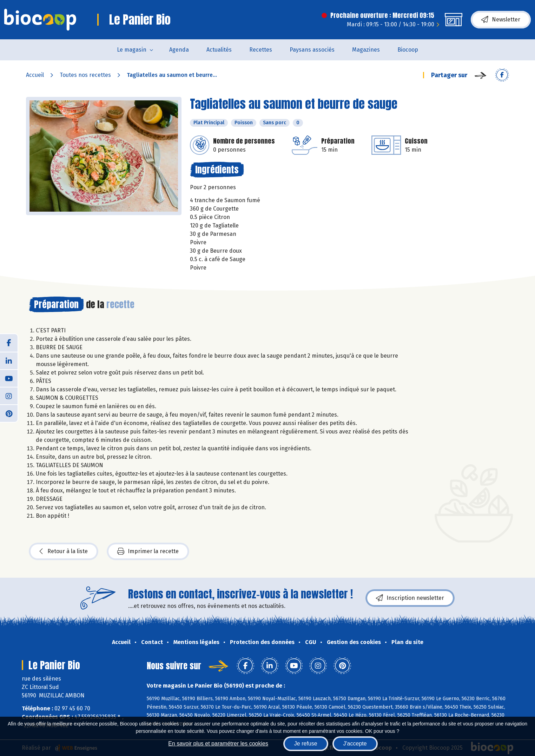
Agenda (179, 50)
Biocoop (408, 50)
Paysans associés (312, 50)
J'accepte (355, 744)
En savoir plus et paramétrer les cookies (218, 744)
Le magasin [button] (132, 50)
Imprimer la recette (148, 551)
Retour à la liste (64, 551)
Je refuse (306, 744)
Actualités (219, 50)
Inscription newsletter (410, 598)
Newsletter (501, 20)
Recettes (261, 50)
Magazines (366, 50)
